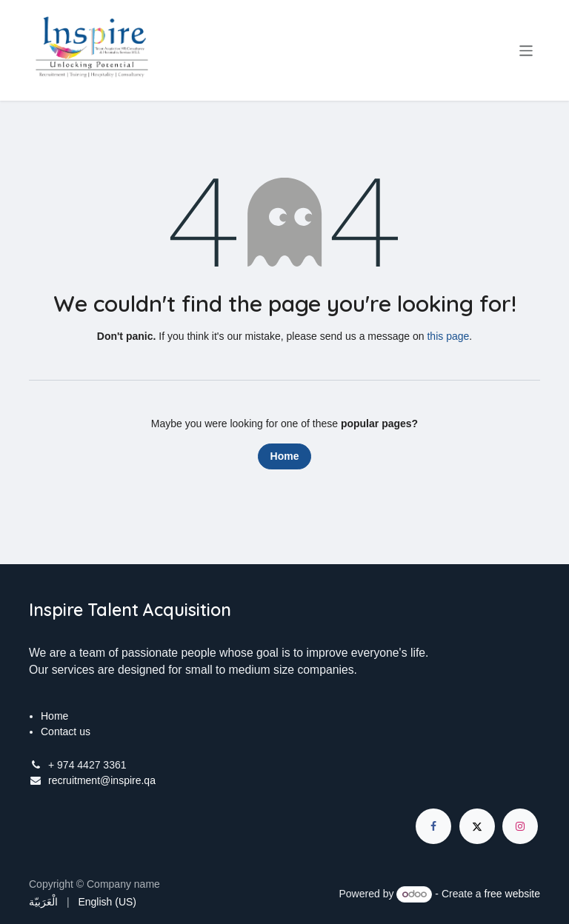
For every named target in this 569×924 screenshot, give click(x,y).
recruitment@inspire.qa (102, 780)
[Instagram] (520, 826)
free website (512, 894)
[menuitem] (43, 902)
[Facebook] (433, 826)
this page (448, 336)
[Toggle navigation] (526, 50)
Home (285, 456)
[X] (477, 826)
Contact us (66, 731)
